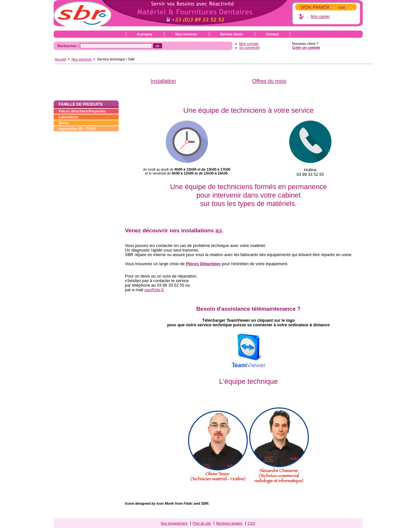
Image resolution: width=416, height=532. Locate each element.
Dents (64, 123)
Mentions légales (229, 523)
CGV (251, 523)
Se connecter (250, 47)
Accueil (61, 59)
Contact (272, 34)
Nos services (186, 34)
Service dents (231, 34)
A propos (145, 34)
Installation (163, 81)
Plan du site (202, 523)
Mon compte (249, 44)
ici (219, 230)
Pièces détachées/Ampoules (82, 111)
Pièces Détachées (203, 264)
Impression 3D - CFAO (77, 129)
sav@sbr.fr (154, 290)
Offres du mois (269, 81)
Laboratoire (68, 117)
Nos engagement (174, 523)
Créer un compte (306, 47)
